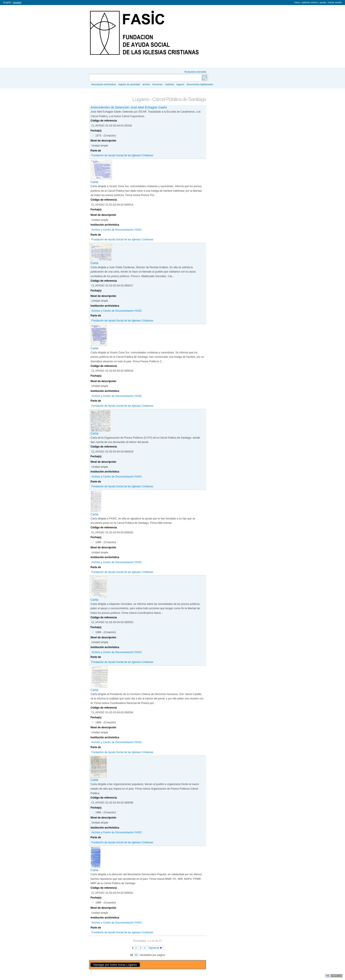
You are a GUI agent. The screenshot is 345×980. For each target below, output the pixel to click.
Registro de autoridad (129, 84)
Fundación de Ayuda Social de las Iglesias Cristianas (122, 155)
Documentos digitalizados (200, 84)
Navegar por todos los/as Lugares (115, 965)
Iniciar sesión (335, 2)
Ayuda (323, 2)
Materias (169, 84)
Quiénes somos (310, 2)
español (17, 2)
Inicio (297, 2)
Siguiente (154, 948)
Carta (94, 182)
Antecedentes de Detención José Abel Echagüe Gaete (129, 107)
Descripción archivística (104, 84)
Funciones (157, 84)
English (7, 2)
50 (136, 955)
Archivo (146, 84)
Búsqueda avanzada (195, 72)
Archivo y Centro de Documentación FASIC (117, 230)
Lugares (180, 84)
